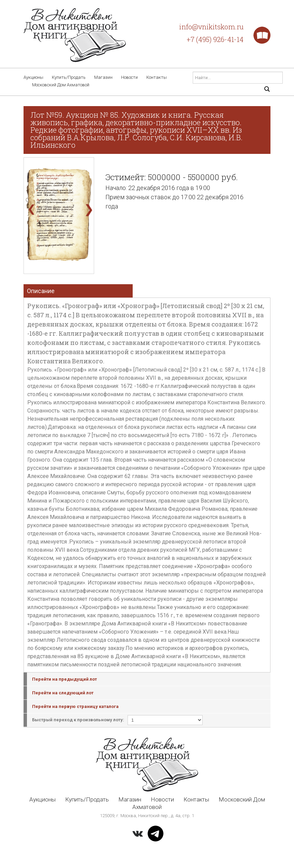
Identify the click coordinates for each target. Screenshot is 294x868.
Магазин (103, 77)
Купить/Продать (69, 77)
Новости (129, 77)
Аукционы (33, 77)
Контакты (157, 77)
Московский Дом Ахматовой (61, 85)
